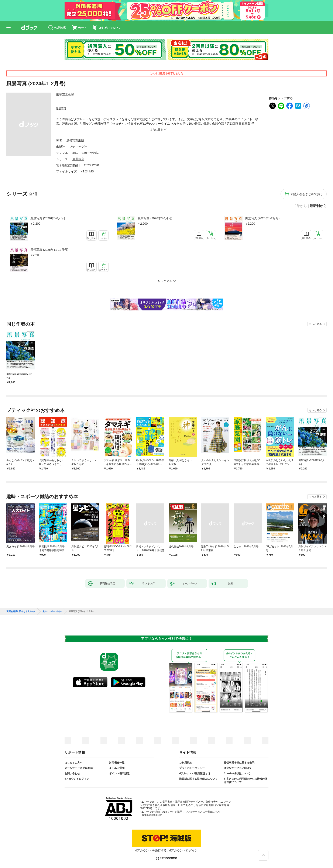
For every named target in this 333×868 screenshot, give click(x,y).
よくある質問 (117, 768)
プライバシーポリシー (192, 768)
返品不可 (61, 108)
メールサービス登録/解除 (79, 768)
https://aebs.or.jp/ (152, 815)
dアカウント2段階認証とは (195, 774)
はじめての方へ (73, 763)
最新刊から (318, 206)
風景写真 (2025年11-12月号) (49, 250)
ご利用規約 (186, 763)
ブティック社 (78, 147)
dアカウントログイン (77, 779)
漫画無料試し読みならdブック (21, 612)
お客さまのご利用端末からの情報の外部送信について (246, 781)
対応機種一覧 (117, 763)
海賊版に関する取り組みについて (198, 779)
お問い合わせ (72, 774)
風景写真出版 (65, 95)
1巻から (301, 206)
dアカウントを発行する (151, 850)
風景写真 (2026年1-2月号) (262, 218)
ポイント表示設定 (119, 774)
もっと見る (315, 324)
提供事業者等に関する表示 (239, 763)
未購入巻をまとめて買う (307, 194)
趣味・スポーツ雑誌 (86, 153)
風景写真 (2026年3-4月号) (155, 218)
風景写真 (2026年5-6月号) (48, 218)
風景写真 (78, 159)
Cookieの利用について (237, 774)
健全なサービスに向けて (238, 768)
